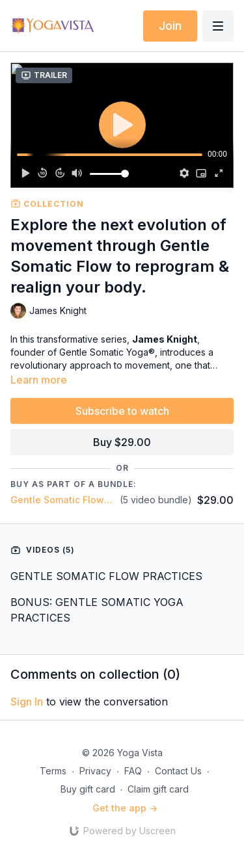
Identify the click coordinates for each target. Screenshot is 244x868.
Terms (53, 771)
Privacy (95, 771)
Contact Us (178, 771)
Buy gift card (88, 789)
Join (170, 26)
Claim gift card (158, 789)
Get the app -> (125, 808)
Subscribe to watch (122, 411)
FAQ (133, 771)
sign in (27, 702)
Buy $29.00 (122, 442)
